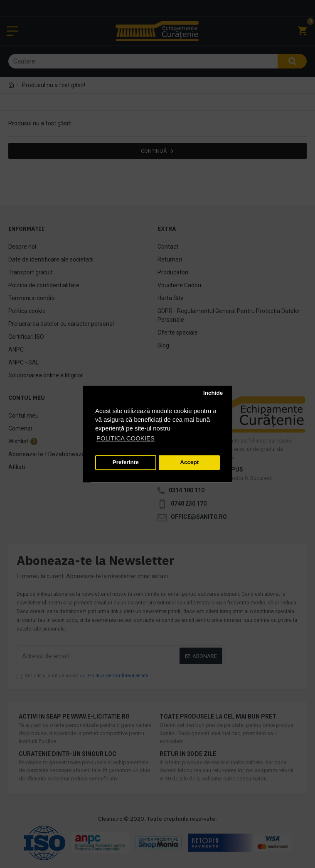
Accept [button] (189, 463)
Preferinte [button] (126, 463)
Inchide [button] (213, 393)
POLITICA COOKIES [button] (126, 438)
